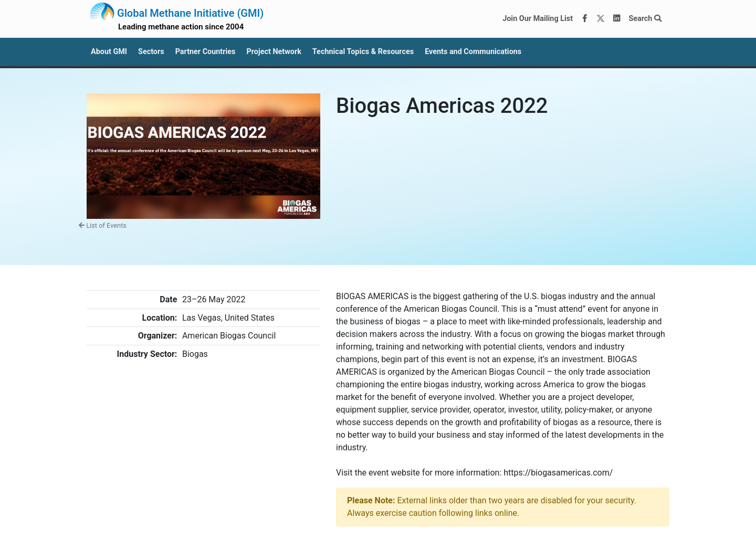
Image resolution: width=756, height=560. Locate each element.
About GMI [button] (109, 52)
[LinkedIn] (617, 19)
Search (645, 19)
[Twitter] (601, 19)
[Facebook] (585, 19)
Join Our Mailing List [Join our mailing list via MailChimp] (538, 19)
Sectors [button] (151, 52)
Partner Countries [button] (206, 52)
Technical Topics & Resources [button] (363, 52)
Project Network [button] (274, 52)
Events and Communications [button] (473, 52)
